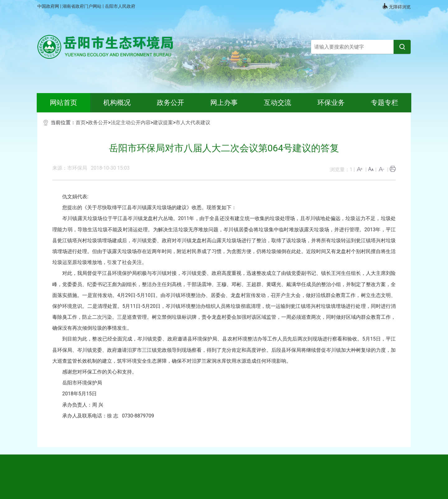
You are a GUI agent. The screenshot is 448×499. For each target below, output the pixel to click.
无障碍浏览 (396, 6)
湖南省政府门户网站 (82, 6)
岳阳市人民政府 (120, 6)
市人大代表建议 (193, 122)
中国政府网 (49, 6)
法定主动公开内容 (131, 122)
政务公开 (98, 122)
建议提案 (163, 122)
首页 (81, 122)
